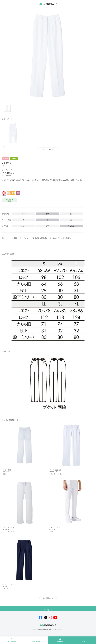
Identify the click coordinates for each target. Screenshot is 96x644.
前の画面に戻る (48, 598)
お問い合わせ (36, 642)
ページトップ (48, 610)
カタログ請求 (12, 642)
